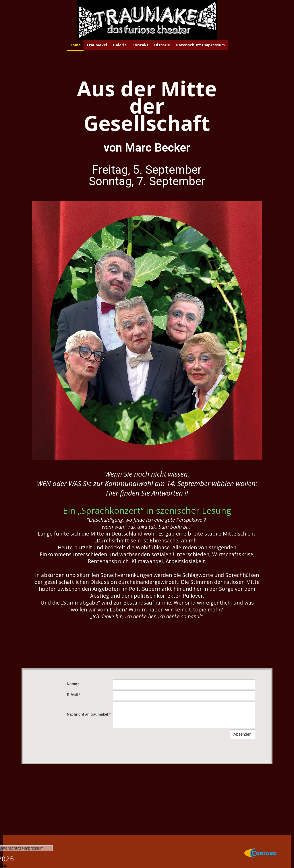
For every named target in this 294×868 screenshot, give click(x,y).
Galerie (120, 45)
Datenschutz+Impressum (200, 45)
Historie (162, 45)
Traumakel (97, 45)
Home (75, 45)
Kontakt (140, 45)
